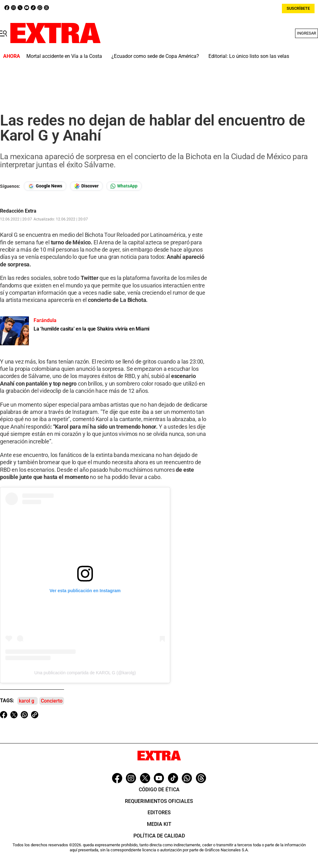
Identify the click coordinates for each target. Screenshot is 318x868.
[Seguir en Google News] (45, 186)
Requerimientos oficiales (159, 801)
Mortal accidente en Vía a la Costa (64, 56)
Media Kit (159, 824)
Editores (159, 812)
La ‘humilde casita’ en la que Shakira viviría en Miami (92, 329)
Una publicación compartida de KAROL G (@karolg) (85, 673)
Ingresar (307, 33)
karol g (27, 701)
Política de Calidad (159, 836)
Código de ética (159, 790)
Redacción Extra (18, 211)
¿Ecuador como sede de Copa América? (155, 56)
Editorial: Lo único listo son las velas (249, 56)
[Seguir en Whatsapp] (124, 186)
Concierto (52, 701)
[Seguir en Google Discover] (86, 186)
